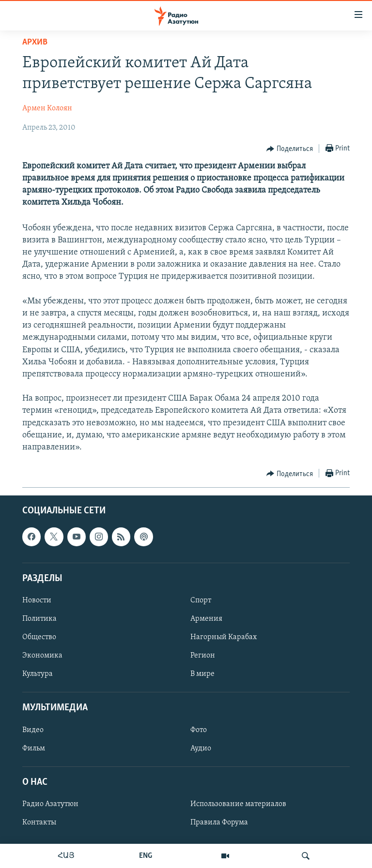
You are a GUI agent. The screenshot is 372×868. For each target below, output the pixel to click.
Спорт (201, 600)
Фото (199, 730)
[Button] (290, 149)
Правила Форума (219, 823)
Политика (39, 619)
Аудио (201, 748)
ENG (146, 856)
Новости (37, 600)
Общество (39, 637)
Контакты (39, 823)
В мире (202, 674)
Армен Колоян (47, 108)
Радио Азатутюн (50, 804)
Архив (35, 42)
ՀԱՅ (66, 856)
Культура (38, 674)
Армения (206, 619)
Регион (203, 656)
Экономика (42, 656)
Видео (33, 730)
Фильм (34, 748)
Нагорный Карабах (224, 637)
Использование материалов (238, 804)
